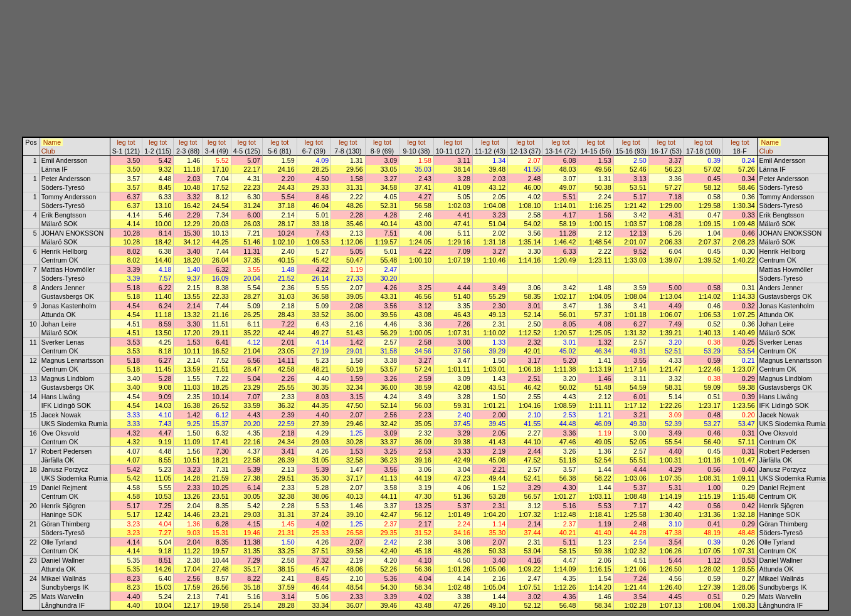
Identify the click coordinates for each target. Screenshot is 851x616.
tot (132, 142)
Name (52, 142)
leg (121, 142)
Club (48, 151)
